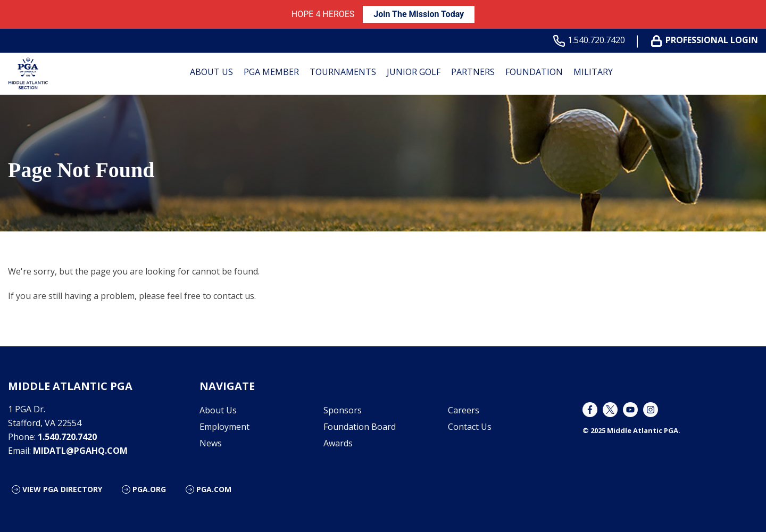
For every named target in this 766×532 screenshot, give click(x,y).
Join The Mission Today (419, 14)
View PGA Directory (62, 489)
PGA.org (149, 489)
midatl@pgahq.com (80, 451)
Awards (338, 443)
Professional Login (707, 40)
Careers (464, 410)
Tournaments (343, 72)
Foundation (534, 72)
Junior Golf (414, 72)
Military (593, 72)
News (211, 443)
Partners (473, 72)
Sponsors (343, 410)
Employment (224, 427)
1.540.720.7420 (591, 40)
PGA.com (214, 489)
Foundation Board (360, 427)
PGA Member (271, 72)
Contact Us (470, 427)
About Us (211, 72)
